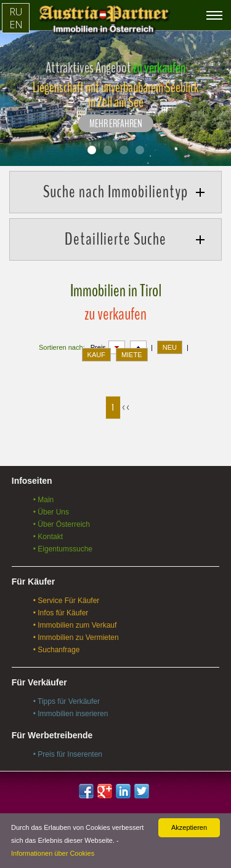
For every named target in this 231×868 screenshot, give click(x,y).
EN (16, 25)
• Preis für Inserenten (68, 754)
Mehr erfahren (116, 124)
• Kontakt (48, 537)
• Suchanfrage (57, 650)
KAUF (96, 355)
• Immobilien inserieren (71, 714)
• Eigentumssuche (63, 549)
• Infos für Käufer (61, 613)
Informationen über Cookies (53, 853)
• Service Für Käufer (67, 601)
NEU (170, 347)
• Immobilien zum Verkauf (75, 625)
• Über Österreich (62, 524)
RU (16, 12)
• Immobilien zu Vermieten (76, 637)
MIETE (132, 355)
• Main (44, 500)
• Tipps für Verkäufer (67, 701)
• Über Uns (51, 512)
